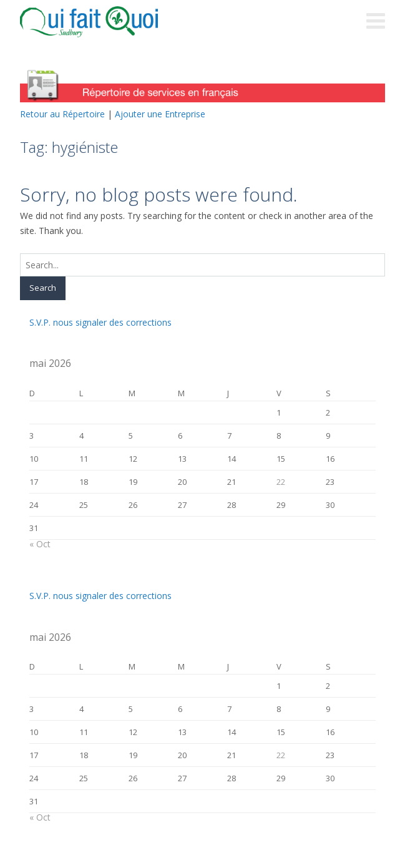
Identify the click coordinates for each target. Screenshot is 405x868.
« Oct (40, 544)
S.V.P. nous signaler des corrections (100, 322)
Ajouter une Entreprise (160, 114)
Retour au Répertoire (62, 114)
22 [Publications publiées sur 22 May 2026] (281, 482)
